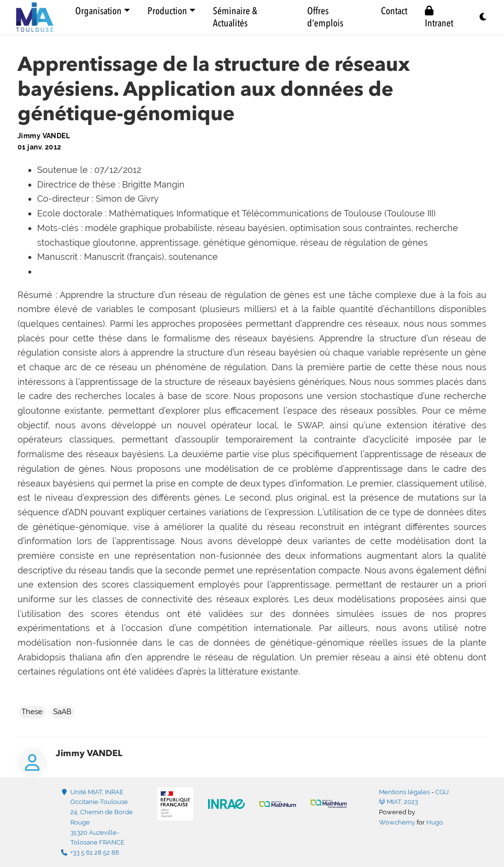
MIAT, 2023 (399, 802)
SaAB (62, 712)
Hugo (435, 822)
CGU (442, 792)
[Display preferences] (483, 17)
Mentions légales (404, 792)
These (32, 712)
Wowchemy (397, 822)
